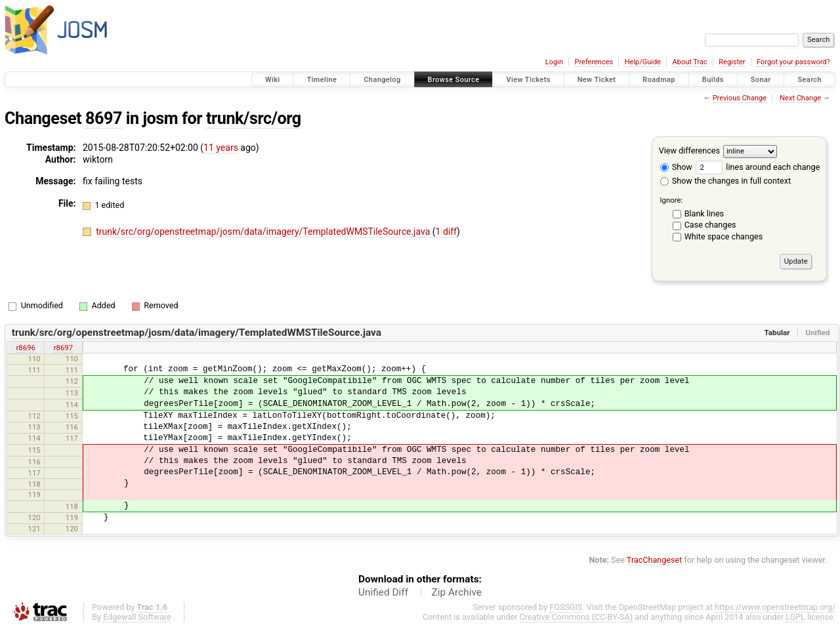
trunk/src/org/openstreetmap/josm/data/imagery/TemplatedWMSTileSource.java (264, 232)
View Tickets (528, 80)
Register (732, 62)
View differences (689, 151)
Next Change (800, 98)
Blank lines (704, 213)
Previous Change (740, 98)
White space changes (724, 236)
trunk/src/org (254, 118)
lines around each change (758, 167)
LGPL (795, 617)
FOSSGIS (566, 607)
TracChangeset (655, 560)
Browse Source (454, 80)
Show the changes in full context (725, 181)
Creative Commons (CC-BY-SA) (577, 617)
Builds (713, 80)
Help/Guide (643, 62)
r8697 (63, 348)
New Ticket (597, 80)
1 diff (447, 232)
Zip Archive (457, 592)
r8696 (25, 348)
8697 (104, 118)
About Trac (690, 62)
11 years (221, 148)
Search (809, 80)
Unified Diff (383, 592)
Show (676, 167)
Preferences (594, 62)
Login (554, 62)
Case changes (710, 225)
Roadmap (659, 80)
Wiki (273, 80)
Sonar (761, 80)
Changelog (382, 80)
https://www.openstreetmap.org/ (775, 607)
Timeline (322, 80)
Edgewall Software (137, 617)
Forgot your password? (793, 62)
